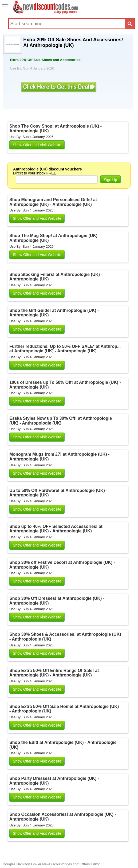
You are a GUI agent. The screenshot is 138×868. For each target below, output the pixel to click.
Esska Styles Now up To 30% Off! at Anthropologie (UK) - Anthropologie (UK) (61, 421)
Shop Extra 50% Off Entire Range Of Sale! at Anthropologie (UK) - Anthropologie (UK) (54, 673)
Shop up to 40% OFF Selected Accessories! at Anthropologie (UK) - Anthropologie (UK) (56, 529)
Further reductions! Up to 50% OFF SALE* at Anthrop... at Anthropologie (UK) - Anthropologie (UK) (65, 349)
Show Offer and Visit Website (37, 145)
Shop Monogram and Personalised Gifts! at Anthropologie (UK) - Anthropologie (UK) (53, 202)
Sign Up (111, 180)
